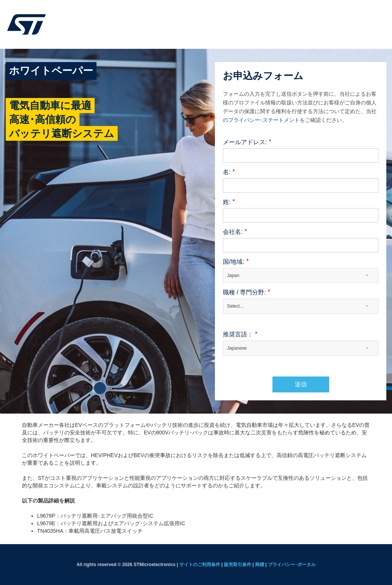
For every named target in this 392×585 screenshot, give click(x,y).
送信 (301, 384)
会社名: (235, 232)
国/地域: (236, 262)
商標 (260, 565)
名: (229, 172)
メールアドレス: (247, 142)
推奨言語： (240, 335)
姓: (229, 202)
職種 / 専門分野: (247, 293)
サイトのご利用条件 (200, 565)
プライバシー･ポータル (292, 565)
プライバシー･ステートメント (264, 120)
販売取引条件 (238, 565)
